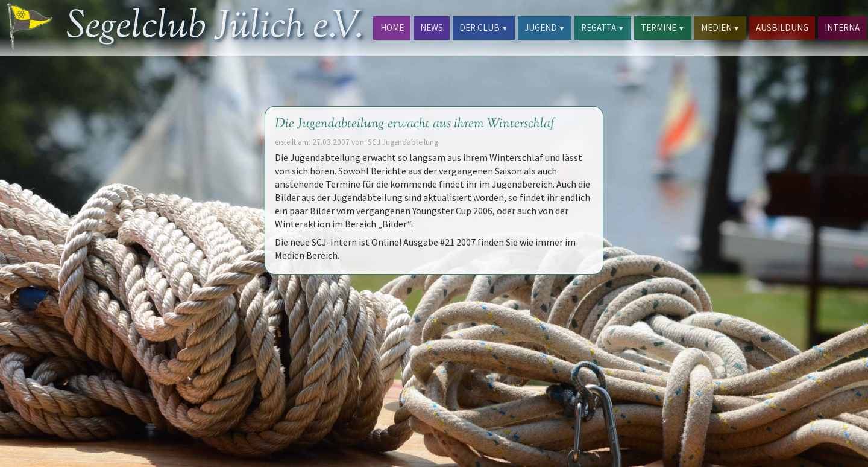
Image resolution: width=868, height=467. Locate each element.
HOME (392, 27)
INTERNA (842, 27)
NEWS (432, 27)
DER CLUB (483, 27)
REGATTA (602, 27)
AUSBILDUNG (782, 27)
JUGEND (545, 27)
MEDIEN (720, 27)
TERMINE (662, 27)
